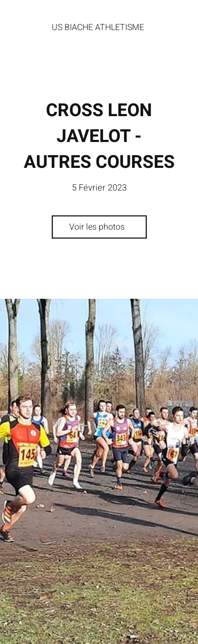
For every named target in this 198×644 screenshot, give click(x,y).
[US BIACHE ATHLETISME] (99, 27)
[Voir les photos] (99, 227)
